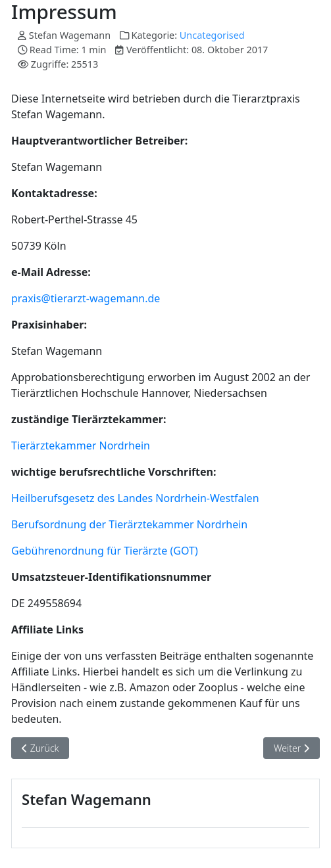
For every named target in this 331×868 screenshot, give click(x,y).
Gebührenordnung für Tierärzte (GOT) (105, 551)
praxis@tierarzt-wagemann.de (86, 298)
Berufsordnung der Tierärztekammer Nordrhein (129, 524)
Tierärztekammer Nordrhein (81, 445)
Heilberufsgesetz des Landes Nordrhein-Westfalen (135, 498)
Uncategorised (212, 35)
